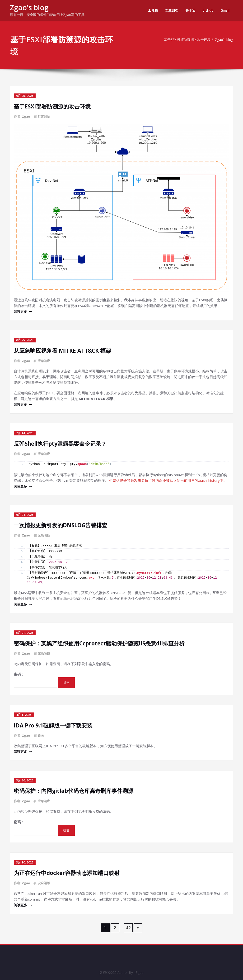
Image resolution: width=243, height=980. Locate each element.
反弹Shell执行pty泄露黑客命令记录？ (63, 443)
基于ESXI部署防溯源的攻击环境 (186, 40)
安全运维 (45, 881)
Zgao (26, 116)
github (207, 10)
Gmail (225, 10)
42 (128, 925)
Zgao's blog (29, 7)
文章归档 (171, 10)
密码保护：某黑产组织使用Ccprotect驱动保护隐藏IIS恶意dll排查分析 (103, 642)
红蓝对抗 (45, 116)
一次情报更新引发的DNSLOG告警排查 (62, 524)
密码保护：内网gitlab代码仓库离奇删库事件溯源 (76, 789)
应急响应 (45, 360)
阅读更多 (21, 311)
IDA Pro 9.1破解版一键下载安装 (55, 724)
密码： (35, 678)
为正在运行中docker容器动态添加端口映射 (69, 870)
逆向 (42, 734)
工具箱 (152, 10)
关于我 (189, 10)
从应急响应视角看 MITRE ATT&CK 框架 (65, 350)
